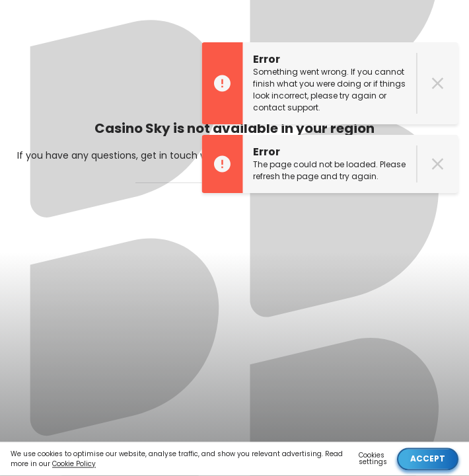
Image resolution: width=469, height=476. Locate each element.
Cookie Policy (74, 464)
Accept (428, 458)
